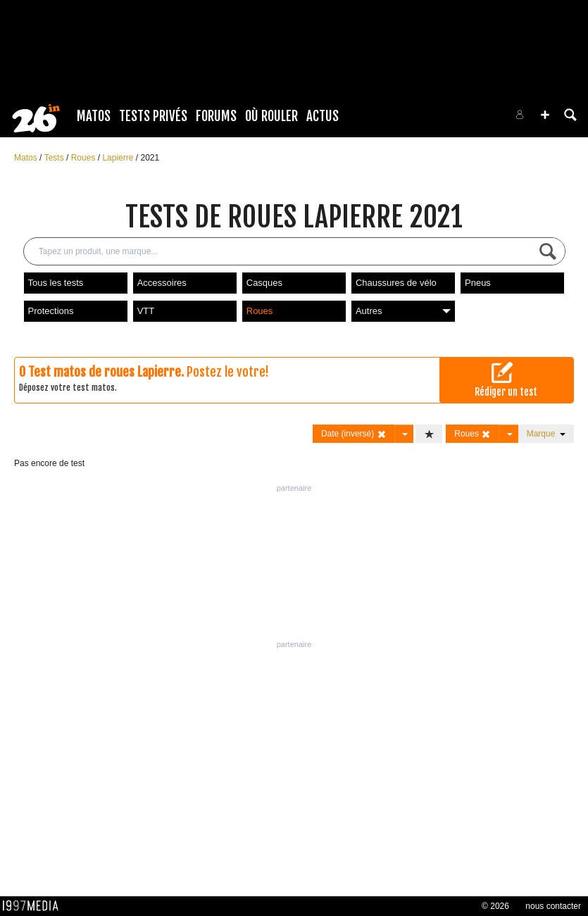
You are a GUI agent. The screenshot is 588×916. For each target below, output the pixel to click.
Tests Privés (153, 116)
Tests (55, 158)
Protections (51, 311)
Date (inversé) (354, 434)
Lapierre (119, 158)
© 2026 (495, 906)
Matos (94, 116)
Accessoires (162, 283)
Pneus (478, 283)
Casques (264, 283)
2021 (150, 158)
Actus (323, 116)
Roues (85, 158)
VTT (146, 311)
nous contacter (553, 906)
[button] (545, 115)
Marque (546, 434)
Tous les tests (56, 283)
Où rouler (271, 116)
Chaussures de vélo (396, 283)
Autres (403, 311)
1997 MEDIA (35, 906)
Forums (216, 116)
